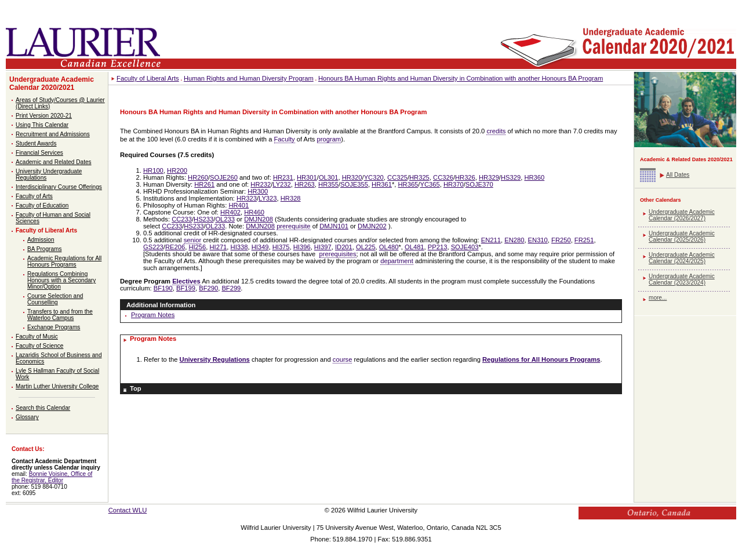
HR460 (254, 212)
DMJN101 (334, 226)
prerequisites (338, 254)
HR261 (204, 184)
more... (658, 298)
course (343, 359)
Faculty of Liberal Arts (46, 230)
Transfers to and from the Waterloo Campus (60, 315)
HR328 (291, 198)
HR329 (489, 177)
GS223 (153, 247)
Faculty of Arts (34, 196)
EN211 (491, 240)
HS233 (203, 219)
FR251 (584, 240)
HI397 (323, 247)
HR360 (534, 177)
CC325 (397, 177)
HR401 (239, 205)
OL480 (389, 247)
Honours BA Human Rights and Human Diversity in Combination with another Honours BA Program (461, 78)
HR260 (198, 177)
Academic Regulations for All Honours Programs (64, 261)
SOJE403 (465, 247)
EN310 (538, 240)
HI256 (197, 247)
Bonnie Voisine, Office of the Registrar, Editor (52, 477)
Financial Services (39, 153)
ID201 (344, 247)
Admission (41, 240)
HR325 (419, 177)
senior (192, 240)
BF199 (186, 288)
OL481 (414, 247)
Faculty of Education (42, 206)
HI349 (260, 247)
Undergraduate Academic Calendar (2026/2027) (682, 215)
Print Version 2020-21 (44, 116)
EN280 (514, 240)
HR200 (177, 170)
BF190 (163, 288)
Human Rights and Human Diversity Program (249, 78)
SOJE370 (479, 184)
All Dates (678, 175)
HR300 (258, 191)
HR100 (153, 170)
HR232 (261, 184)
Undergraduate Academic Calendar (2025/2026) (682, 237)
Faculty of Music (37, 337)
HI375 (281, 247)
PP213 (438, 247)
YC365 (430, 184)
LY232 (282, 184)
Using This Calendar (42, 125)
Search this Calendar (43, 408)
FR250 (561, 240)
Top (136, 388)
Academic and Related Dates (54, 162)
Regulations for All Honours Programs (541, 359)
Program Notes (153, 315)
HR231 (283, 177)
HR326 (465, 177)
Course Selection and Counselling (55, 299)
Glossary (27, 417)
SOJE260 (224, 177)
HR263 (305, 184)
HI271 (218, 247)
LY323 (268, 198)
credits (496, 131)
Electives (186, 281)
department (397, 261)
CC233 (182, 219)
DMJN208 (259, 219)
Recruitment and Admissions (53, 134)
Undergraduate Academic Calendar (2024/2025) (682, 258)
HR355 (328, 184)
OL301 (329, 177)
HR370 (454, 184)
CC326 (443, 177)
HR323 (247, 198)
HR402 (230, 212)
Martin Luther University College (57, 386)
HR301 (307, 177)
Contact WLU (128, 510)
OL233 (225, 219)
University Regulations (215, 359)
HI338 (239, 247)
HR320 (352, 177)
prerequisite (293, 226)
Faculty (285, 139)
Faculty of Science (39, 346)
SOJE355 (354, 184)
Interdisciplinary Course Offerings (59, 187)
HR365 (408, 184)
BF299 (231, 288)
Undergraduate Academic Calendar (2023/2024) (682, 279)
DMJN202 (372, 226)
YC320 (374, 177)
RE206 (175, 247)
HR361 (382, 184)
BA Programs (44, 249)
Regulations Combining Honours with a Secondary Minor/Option (61, 280)
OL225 (366, 247)
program (329, 139)
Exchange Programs (54, 327)
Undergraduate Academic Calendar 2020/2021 (52, 83)
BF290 (208, 288)
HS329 (511, 177)
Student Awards (36, 143)
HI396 (302, 247)
